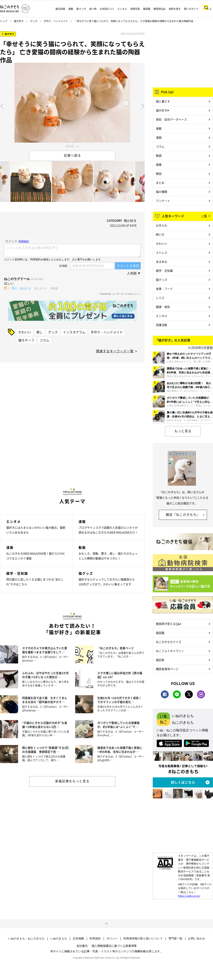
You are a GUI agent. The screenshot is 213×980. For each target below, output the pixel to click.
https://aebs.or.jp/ (189, 896)
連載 (71, 9)
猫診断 (160, 660)
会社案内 (82, 946)
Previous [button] (2, 106)
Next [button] (143, 106)
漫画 (159, 137)
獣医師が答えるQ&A (168, 624)
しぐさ (160, 298)
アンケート (163, 201)
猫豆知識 (60, 9)
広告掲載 (78, 938)
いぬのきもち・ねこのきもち (26, 938)
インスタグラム (74, 332)
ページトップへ (106, 924)
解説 (159, 174)
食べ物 (93, 9)
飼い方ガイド (191, 9)
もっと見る (183, 431)
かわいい (25, 332)
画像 (159, 165)
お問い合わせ (197, 938)
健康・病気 (163, 307)
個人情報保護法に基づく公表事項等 (114, 946)
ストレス (162, 252)
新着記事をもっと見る (72, 781)
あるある (162, 262)
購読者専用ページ (167, 669)
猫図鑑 (147, 9)
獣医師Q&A (160, 9)
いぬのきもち (59, 938)
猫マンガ (81, 9)
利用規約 (95, 938)
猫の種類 (162, 192)
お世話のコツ (107, 9)
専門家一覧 (175, 938)
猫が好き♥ (162, 110)
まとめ (160, 183)
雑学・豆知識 (164, 271)
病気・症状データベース (171, 119)
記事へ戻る (72, 155)
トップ (4, 21)
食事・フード (164, 289)
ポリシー (112, 938)
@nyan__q (72, 146)
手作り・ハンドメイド (56, 21)
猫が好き (19, 21)
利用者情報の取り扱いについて (143, 938)
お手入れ (162, 225)
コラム (44, 340)
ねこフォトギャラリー (170, 651)
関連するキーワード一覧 (115, 351)
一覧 (204, 216)
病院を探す (175, 9)
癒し (40, 332)
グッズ (34, 21)
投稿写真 (135, 9)
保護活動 (162, 325)
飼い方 (160, 234)
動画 (159, 155)
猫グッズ (162, 280)
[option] (72, 106)
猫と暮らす (163, 101)
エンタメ (122, 9)
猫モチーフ (26, 340)
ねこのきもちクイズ (169, 642)
